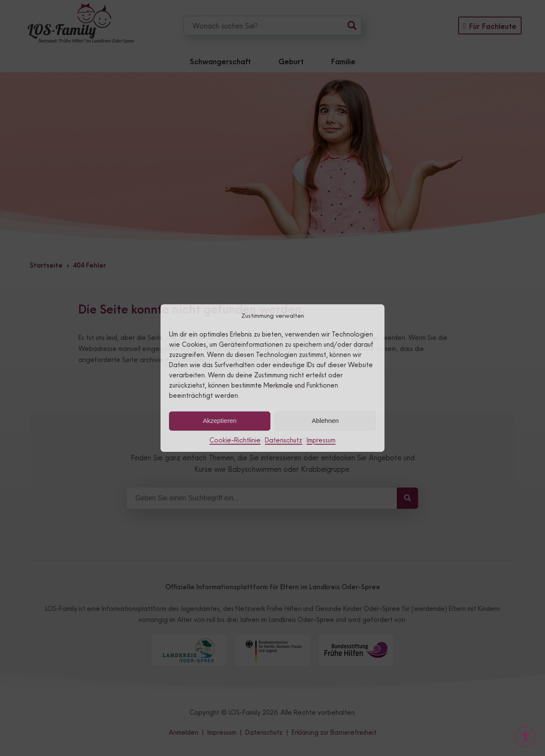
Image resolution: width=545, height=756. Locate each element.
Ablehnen (325, 421)
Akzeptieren (219, 421)
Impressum (321, 440)
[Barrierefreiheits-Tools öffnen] (526, 737)
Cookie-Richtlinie (235, 440)
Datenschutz (284, 440)
